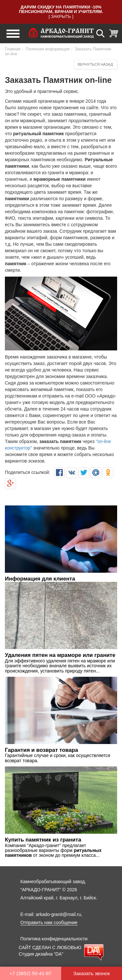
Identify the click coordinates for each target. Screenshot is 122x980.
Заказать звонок (91, 973)
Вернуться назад (95, 64)
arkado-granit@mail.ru (58, 914)
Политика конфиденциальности (54, 939)
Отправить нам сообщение (49, 922)
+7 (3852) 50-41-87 (30, 973)
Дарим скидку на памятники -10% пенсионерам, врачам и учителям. (61, 9)
